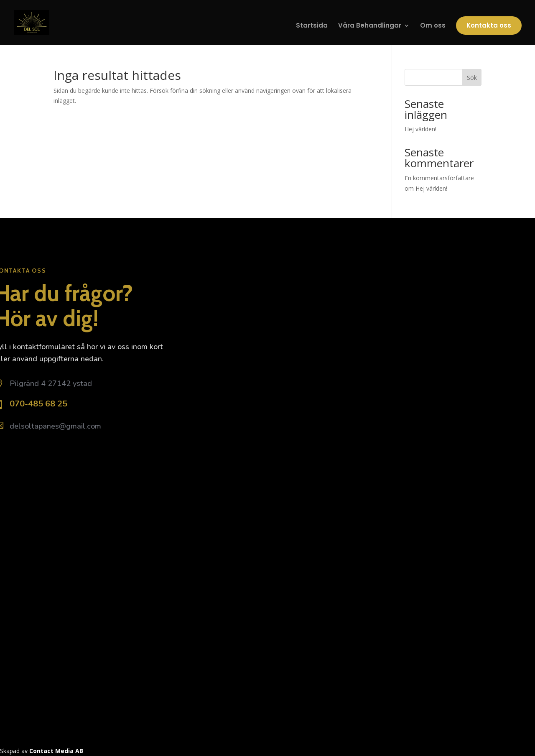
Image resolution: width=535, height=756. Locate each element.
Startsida (312, 26)
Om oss (433, 26)
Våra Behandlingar (370, 26)
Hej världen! (420, 129)
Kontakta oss (489, 25)
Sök (472, 78)
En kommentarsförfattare (439, 178)
